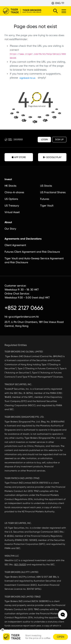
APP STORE (19, 157)
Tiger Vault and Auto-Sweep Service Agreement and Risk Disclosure (34, 260)
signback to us (27, 78)
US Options (11, 199)
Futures (45, 199)
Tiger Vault (47, 206)
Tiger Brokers (25, 11)
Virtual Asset (12, 212)
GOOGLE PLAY (52, 157)
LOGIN (44, 139)
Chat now (63, 615)
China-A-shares (14, 192)
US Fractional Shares (53, 192)
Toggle (63, 11)
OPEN (60, 637)
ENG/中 (60, 3)
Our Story (10, 229)
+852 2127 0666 (24, 308)
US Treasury (12, 206)
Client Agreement (15, 245)
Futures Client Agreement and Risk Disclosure (32, 252)
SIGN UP (59, 139)
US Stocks (46, 186)
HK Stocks (10, 186)
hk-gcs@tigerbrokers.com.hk (22, 317)
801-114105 (20, 565)
